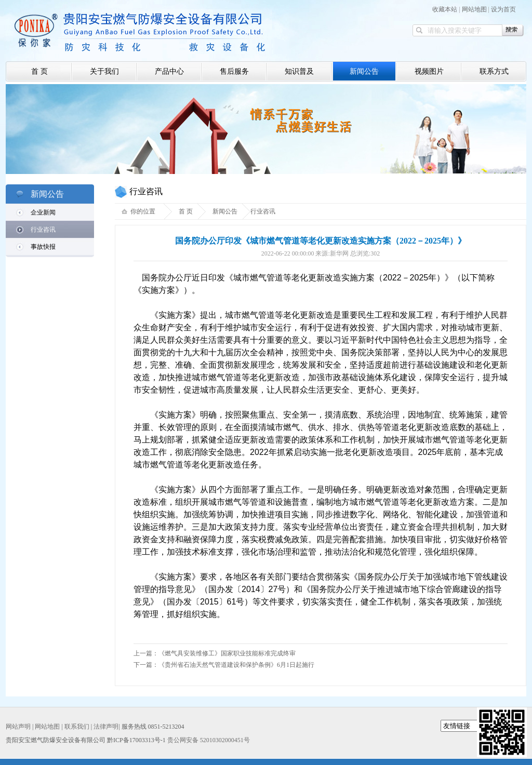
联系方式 (494, 71)
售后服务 (234, 71)
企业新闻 (43, 212)
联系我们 (77, 727)
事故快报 (43, 247)
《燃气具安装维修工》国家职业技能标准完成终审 (227, 653)
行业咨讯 (43, 230)
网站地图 (474, 9)
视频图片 (429, 71)
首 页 (39, 71)
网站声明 (18, 727)
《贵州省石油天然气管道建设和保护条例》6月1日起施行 (236, 665)
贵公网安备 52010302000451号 (209, 740)
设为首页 (503, 9)
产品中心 (169, 71)
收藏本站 (445, 9)
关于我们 (104, 71)
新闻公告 (364, 71)
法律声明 (106, 727)
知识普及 (299, 71)
